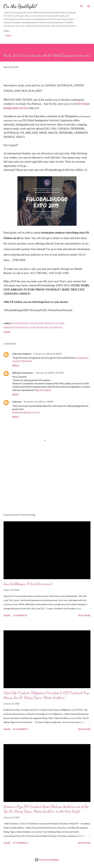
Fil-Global (59, 323)
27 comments (21, 843)
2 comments (20, 615)
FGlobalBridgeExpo (41, 323)
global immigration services (26, 412)
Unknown (17, 402)
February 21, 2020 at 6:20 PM (48, 354)
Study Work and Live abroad (46, 327)
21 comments (21, 729)
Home (8, 35)
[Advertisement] (47, 483)
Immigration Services (16, 327)
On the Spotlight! (20, 6)
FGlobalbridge (20, 323)
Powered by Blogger (47, 860)
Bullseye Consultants (23, 373)
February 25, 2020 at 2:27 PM (49, 373)
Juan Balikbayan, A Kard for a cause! (28, 584)
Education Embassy (22, 354)
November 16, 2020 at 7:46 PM (39, 402)
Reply (16, 365)
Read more (84, 615)
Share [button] (7, 332)
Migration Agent (42, 390)
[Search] (82, 5)
